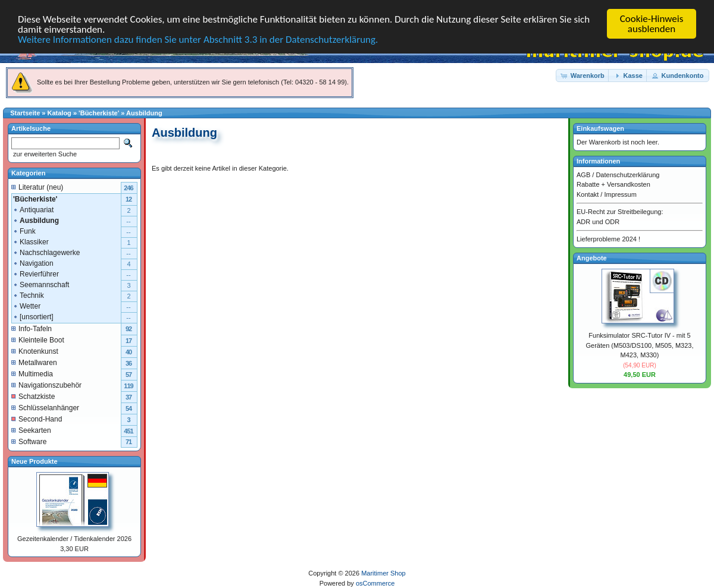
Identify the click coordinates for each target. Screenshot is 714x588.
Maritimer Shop (383, 573)
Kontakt (588, 194)
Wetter (26, 306)
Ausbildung (144, 113)
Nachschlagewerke (46, 252)
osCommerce (375, 583)
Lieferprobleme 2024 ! (608, 239)
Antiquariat (33, 209)
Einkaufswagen (600, 128)
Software (29, 441)
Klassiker (31, 241)
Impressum (620, 194)
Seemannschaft (41, 284)
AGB (583, 174)
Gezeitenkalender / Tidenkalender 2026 (74, 539)
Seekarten (31, 430)
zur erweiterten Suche (44, 154)
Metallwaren (34, 362)
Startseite (25, 113)
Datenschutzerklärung (627, 174)
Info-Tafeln (32, 328)
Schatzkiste (33, 396)
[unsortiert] (33, 316)
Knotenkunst (35, 351)
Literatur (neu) (37, 187)
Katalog (59, 113)
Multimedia (32, 373)
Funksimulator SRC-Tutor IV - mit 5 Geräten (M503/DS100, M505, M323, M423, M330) (640, 345)
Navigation (33, 263)
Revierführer (36, 273)
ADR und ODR (598, 221)
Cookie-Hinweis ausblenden (652, 24)
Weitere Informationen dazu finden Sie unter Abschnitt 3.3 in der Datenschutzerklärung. (198, 40)
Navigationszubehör (46, 385)
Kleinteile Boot (38, 339)
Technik (28, 295)
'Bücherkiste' (99, 113)
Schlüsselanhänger (45, 407)
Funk (24, 231)
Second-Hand (37, 419)
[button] (583, 75)
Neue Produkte (35, 461)
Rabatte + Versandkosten (613, 184)
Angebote (592, 257)
